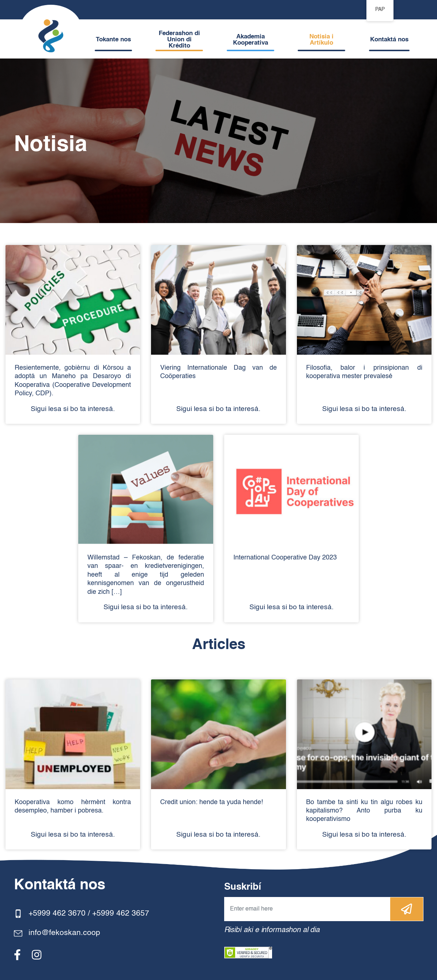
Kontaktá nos (389, 40)
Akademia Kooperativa (250, 40)
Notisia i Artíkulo (321, 40)
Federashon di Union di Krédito (179, 40)
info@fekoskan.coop (64, 933)
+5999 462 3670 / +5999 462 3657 (89, 914)
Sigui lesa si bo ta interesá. (73, 409)
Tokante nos (113, 40)
